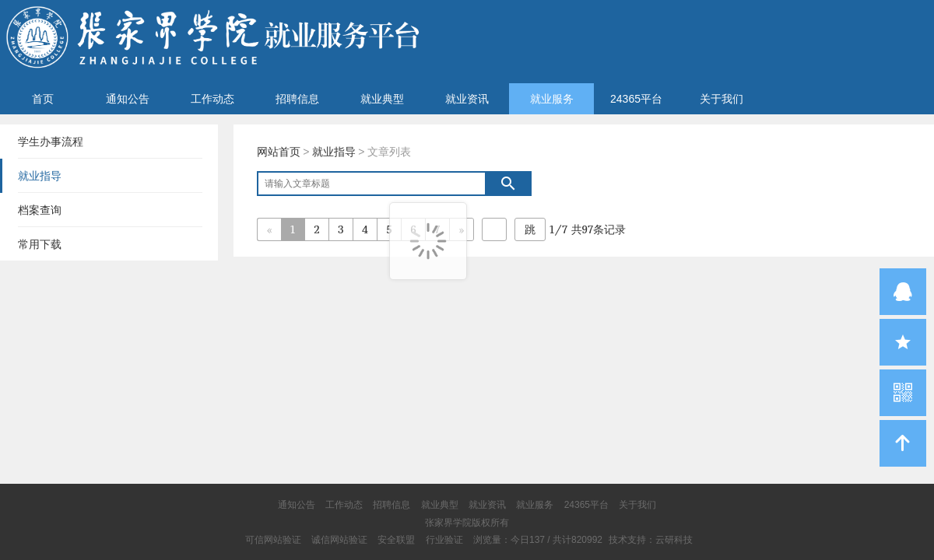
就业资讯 (467, 99)
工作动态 (212, 99)
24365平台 (636, 99)
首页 (43, 99)
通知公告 (128, 99)
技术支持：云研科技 (651, 540)
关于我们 (722, 99)
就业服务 (552, 99)
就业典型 (382, 99)
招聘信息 (297, 99)
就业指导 (334, 152)
